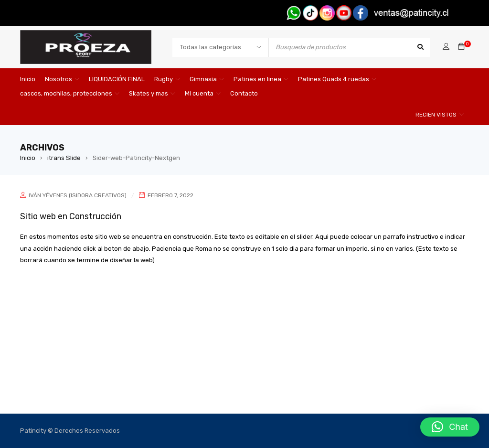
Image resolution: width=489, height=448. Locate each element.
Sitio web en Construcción (72, 216)
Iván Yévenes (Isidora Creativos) (78, 195)
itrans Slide (64, 158)
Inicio (28, 158)
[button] (450, 427)
